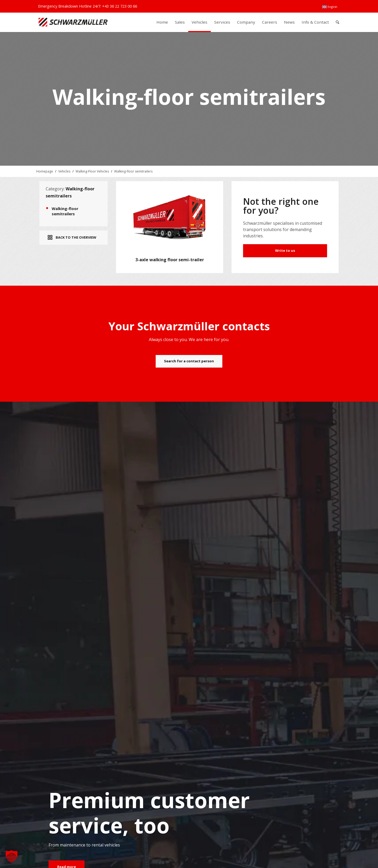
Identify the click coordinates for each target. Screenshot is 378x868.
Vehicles (64, 171)
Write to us (285, 250)
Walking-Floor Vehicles (92, 171)
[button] (12, 856)
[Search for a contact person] (189, 361)
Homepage (45, 171)
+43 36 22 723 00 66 (120, 6)
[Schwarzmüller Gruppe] (73, 22)
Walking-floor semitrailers (133, 171)
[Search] (337, 22)
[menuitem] (330, 7)
